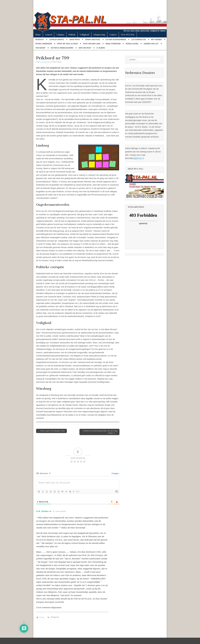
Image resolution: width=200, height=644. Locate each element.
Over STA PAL (128, 35)
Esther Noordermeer (116, 40)
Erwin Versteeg (93, 40)
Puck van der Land (92, 44)
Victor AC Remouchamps (62, 48)
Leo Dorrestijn (139, 40)
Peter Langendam (44, 44)
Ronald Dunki (132, 44)
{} (74, 491)
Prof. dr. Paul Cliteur (67, 44)
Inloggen (115, 473)
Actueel (49, 35)
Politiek (72, 35)
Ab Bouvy (40, 40)
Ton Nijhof (40, 48)
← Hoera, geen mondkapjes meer (51, 431)
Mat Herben (157, 40)
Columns (60, 35)
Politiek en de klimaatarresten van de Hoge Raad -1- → (100, 432)
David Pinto (75, 40)
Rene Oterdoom (113, 44)
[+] (78, 491)
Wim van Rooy (85, 48)
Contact (113, 35)
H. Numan (101, 48)
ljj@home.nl (139, 158)
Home (38, 35)
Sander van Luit (151, 44)
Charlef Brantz (57, 40)
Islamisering (99, 35)
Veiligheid (84, 35)
